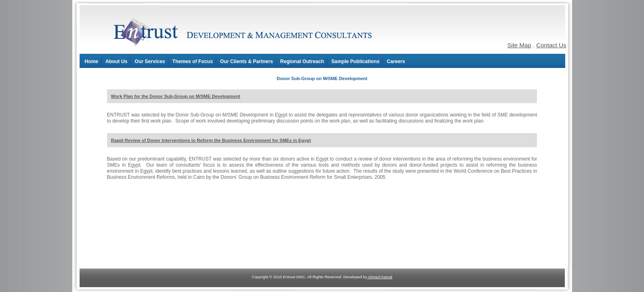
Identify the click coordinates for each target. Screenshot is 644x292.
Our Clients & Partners (247, 61)
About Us (116, 61)
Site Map (519, 45)
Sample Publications (355, 61)
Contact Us (551, 45)
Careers (396, 61)
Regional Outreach (302, 61)
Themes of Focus (193, 61)
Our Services (150, 61)
